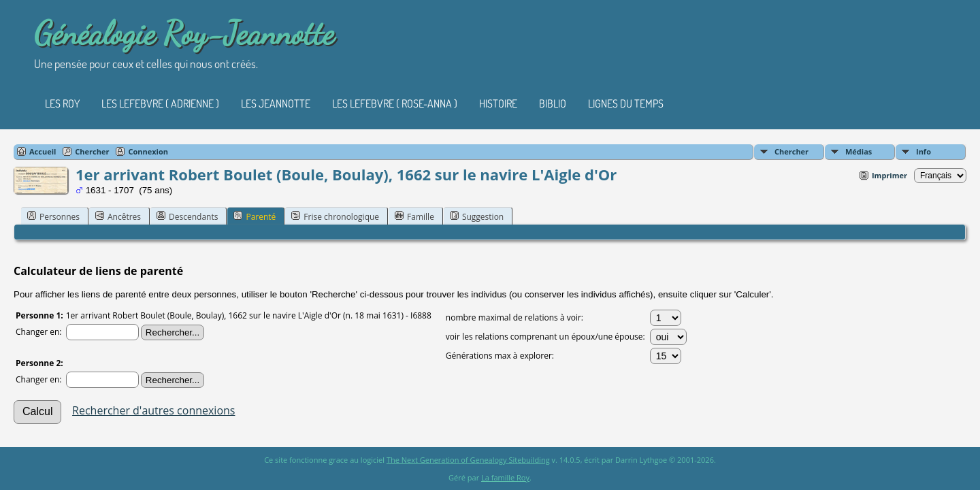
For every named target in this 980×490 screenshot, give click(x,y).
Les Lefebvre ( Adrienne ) (160, 103)
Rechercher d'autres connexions (153, 410)
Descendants (187, 216)
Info (924, 151)
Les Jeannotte (276, 103)
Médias (859, 151)
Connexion (148, 151)
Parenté (255, 216)
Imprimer (889, 175)
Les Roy (62, 103)
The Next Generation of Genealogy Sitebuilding (468, 460)
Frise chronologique (335, 216)
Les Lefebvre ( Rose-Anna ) (395, 103)
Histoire (498, 103)
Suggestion (477, 216)
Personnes (53, 216)
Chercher (791, 151)
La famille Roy (505, 477)
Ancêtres (118, 216)
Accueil (43, 151)
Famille (414, 216)
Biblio (553, 103)
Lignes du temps (626, 103)
